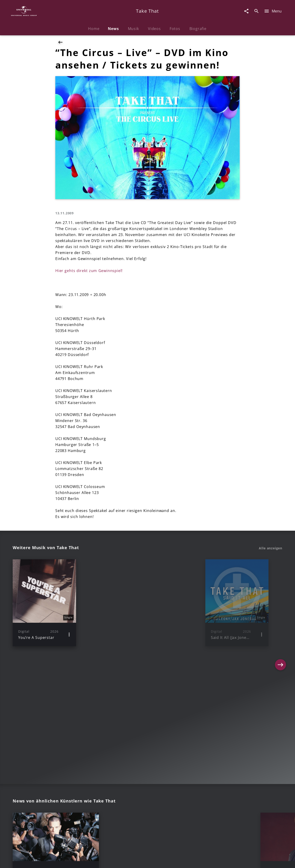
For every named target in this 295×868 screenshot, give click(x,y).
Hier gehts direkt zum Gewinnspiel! (89, 271)
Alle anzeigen (271, 548)
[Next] (280, 603)
